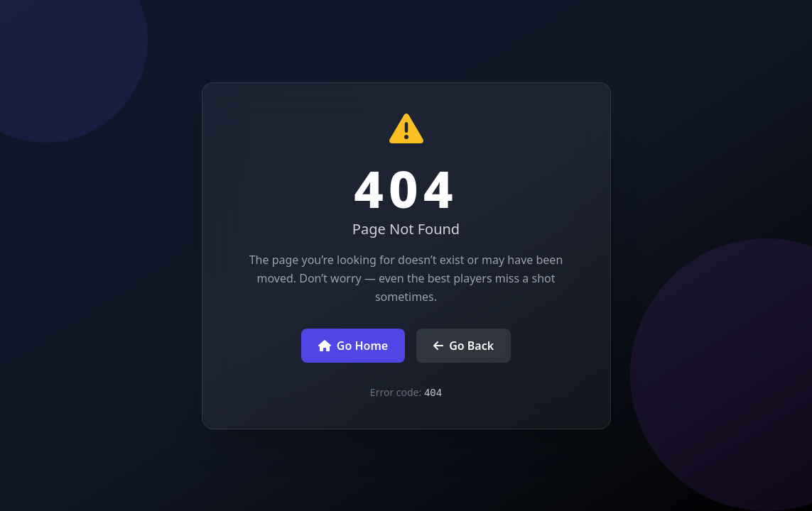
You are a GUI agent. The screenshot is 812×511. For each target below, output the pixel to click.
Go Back (464, 346)
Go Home (353, 346)
